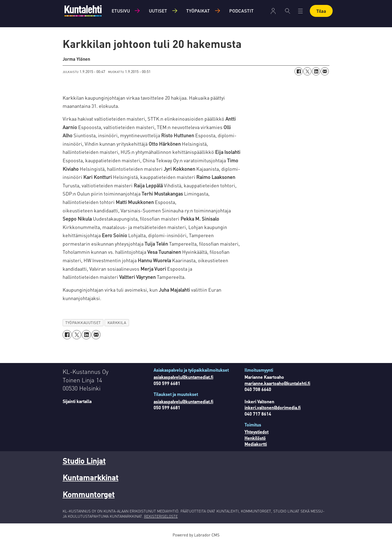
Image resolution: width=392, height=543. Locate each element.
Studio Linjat (84, 461)
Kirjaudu (273, 11)
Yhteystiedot (256, 432)
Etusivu (121, 11)
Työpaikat (198, 11)
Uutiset (158, 11)
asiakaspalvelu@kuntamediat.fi (183, 377)
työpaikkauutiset (83, 323)
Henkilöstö (255, 438)
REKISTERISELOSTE (161, 516)
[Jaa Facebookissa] (299, 71)
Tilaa (321, 11)
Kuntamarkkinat (91, 477)
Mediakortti (256, 444)
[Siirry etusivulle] (83, 11)
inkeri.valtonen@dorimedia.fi (272, 408)
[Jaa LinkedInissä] (316, 71)
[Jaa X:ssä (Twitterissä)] (307, 71)
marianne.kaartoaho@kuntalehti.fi (277, 383)
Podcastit (241, 11)
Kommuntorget (89, 494)
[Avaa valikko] (300, 11)
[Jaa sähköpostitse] (325, 71)
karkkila (117, 323)
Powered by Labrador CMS (196, 535)
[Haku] (288, 11)
